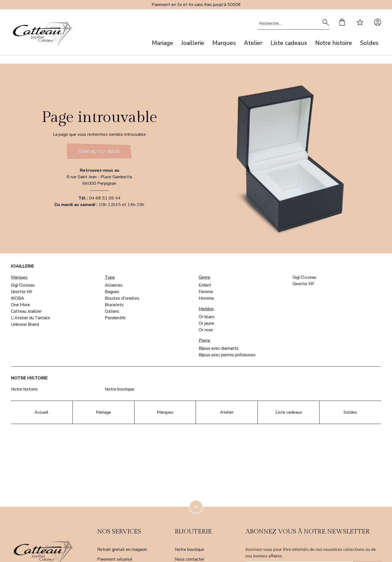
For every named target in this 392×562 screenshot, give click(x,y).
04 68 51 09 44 (105, 198)
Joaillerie (193, 43)
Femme (206, 292)
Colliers (112, 311)
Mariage (163, 43)
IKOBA (18, 298)
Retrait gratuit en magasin (122, 549)
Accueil (42, 412)
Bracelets (114, 305)
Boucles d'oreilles (122, 298)
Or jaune (206, 323)
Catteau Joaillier (26, 311)
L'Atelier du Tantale (30, 318)
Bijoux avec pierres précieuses (227, 355)
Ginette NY (22, 292)
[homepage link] (44, 34)
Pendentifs (115, 318)
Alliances (114, 285)
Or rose (206, 330)
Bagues (112, 292)
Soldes (369, 43)
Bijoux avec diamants (219, 348)
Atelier (253, 43)
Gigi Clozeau (23, 285)
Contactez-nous (99, 152)
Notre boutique (120, 389)
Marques (224, 43)
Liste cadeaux (289, 43)
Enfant (205, 285)
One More (20, 305)
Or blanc (207, 317)
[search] (326, 23)
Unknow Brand (25, 324)
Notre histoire (334, 43)
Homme (206, 298)
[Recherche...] (285, 23)
